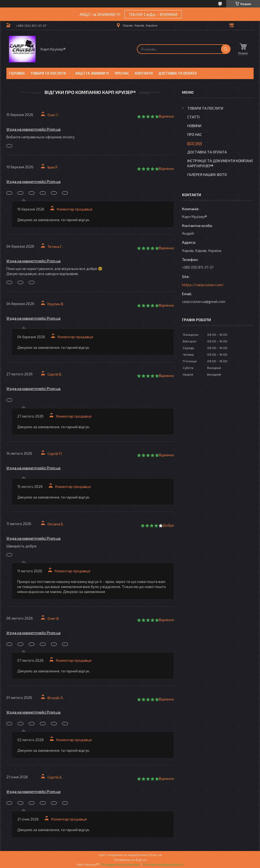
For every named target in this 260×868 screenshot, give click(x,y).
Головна (17, 73)
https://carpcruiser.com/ (203, 285)
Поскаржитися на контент (121, 864)
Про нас (122, 73)
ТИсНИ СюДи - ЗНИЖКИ (153, 14)
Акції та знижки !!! (92, 73)
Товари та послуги (48, 73)
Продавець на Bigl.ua (130, 860)
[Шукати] (226, 49)
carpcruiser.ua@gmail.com (204, 301)
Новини (194, 126)
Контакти (144, 73)
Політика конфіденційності (163, 864)
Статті (193, 117)
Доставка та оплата (178, 73)
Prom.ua (156, 855)
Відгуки (195, 143)
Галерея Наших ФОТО (207, 175)
